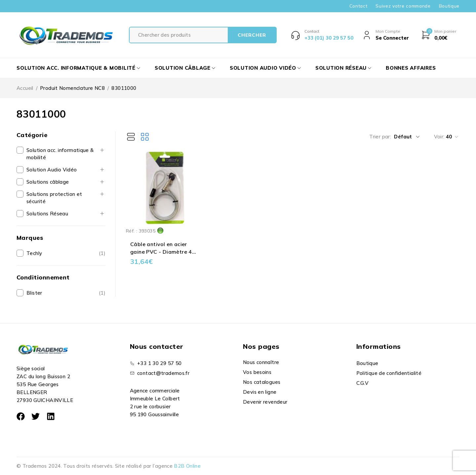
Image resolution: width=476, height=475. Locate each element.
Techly (34, 253)
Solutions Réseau (47, 214)
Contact (358, 6)
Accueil (25, 88)
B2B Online (187, 466)
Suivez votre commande (403, 6)
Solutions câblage (48, 182)
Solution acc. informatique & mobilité (60, 154)
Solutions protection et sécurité (54, 198)
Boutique (449, 6)
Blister (34, 293)
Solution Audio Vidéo (52, 170)
